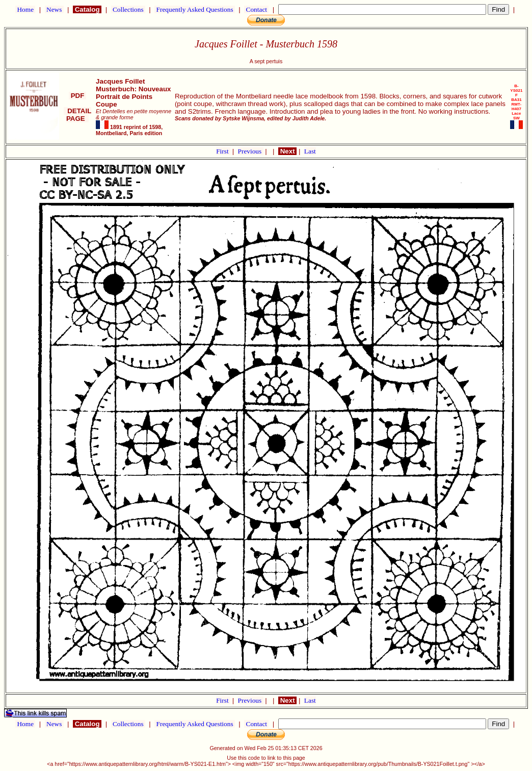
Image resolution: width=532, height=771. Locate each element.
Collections (128, 9)
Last (310, 151)
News (54, 9)
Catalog (87, 9)
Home (25, 9)
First (223, 151)
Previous (251, 151)
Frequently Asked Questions (195, 9)
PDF (77, 96)
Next (287, 151)
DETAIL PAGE (78, 115)
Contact (256, 9)
